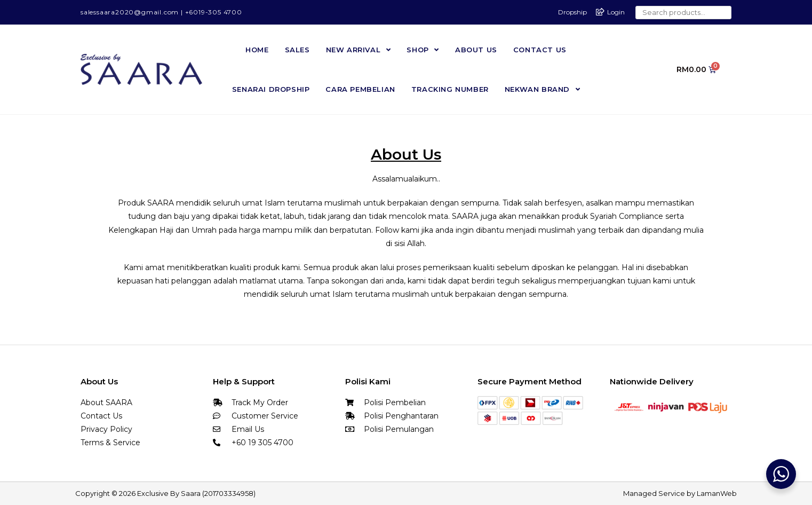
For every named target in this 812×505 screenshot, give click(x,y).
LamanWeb (717, 493)
